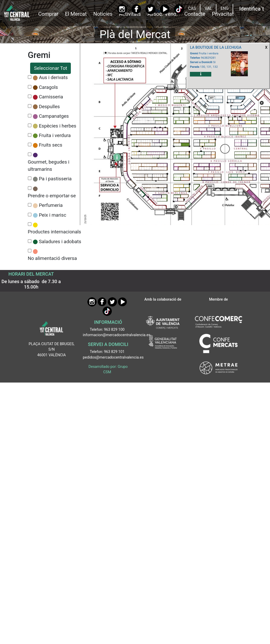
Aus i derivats (53, 78)
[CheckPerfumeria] (30, 205)
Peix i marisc (53, 215)
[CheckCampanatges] (30, 116)
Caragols (48, 87)
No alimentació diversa (52, 258)
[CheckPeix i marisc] (30, 215)
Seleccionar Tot (50, 68)
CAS (192, 8)
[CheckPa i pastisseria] (30, 178)
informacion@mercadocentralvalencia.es (117, 335)
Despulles (49, 107)
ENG (225, 8)
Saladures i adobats (60, 242)
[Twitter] (150, 9)
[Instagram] (122, 9)
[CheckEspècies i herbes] (30, 125)
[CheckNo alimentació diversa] (30, 251)
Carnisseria (51, 97)
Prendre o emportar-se (52, 196)
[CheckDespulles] (30, 106)
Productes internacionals (54, 232)
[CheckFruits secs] (30, 145)
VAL (208, 8)
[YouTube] (165, 9)
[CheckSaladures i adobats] (30, 241)
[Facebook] (136, 9)
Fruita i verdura (55, 135)
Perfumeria (51, 205)
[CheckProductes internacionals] (30, 224)
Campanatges (54, 116)
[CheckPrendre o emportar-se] (30, 188)
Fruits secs (51, 145)
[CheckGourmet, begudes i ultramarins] (30, 154)
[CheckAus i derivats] (30, 77)
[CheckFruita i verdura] (30, 135)
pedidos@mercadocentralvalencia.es (113, 357)
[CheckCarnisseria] (30, 96)
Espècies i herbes (58, 126)
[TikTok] (179, 9)
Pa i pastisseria (55, 179)
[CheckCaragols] (30, 87)
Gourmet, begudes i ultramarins (49, 166)
